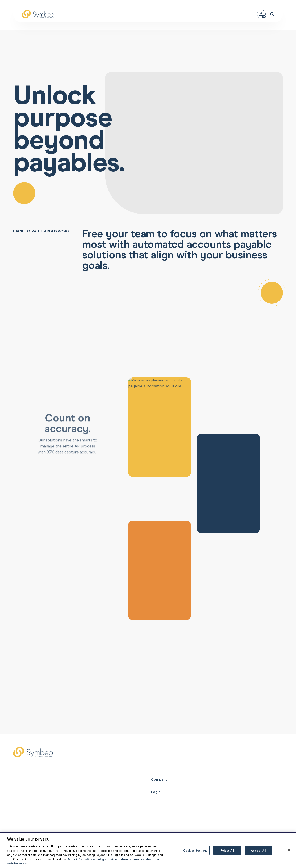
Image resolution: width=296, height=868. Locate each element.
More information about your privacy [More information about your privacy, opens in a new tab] (94, 859)
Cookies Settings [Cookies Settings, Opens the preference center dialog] (195, 850)
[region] (148, 850)
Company (159, 779)
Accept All (258, 850)
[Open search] (272, 14)
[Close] (289, 850)
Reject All (227, 850)
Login (156, 792)
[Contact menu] (261, 14)
